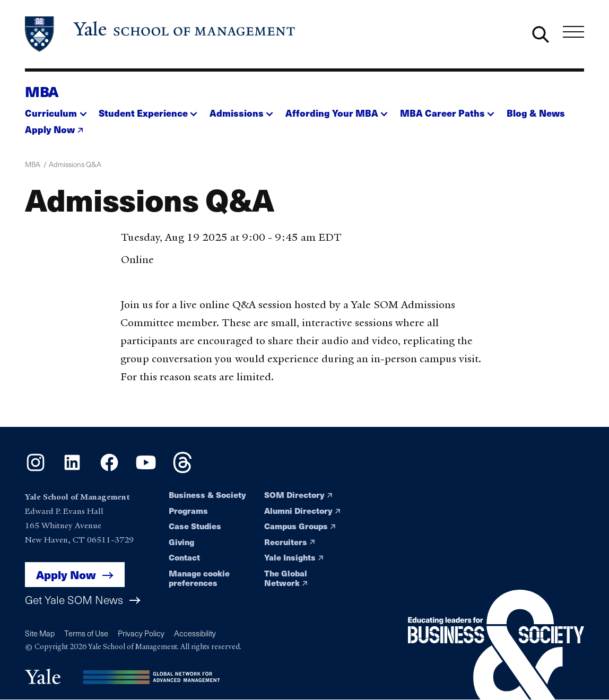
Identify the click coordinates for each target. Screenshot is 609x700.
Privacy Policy (141, 633)
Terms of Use (86, 633)
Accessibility (195, 633)
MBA (42, 91)
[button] (56, 110)
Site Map (40, 633)
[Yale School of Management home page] (161, 34)
